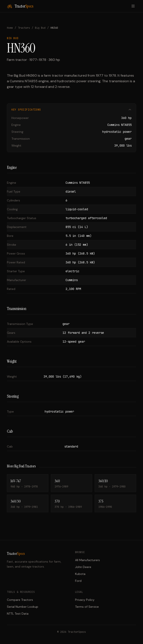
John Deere (83, 567)
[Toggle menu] (133, 6)
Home (10, 28)
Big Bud (40, 28)
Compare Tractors (20, 600)
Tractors (24, 28)
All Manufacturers (87, 560)
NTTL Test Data (18, 614)
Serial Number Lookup (23, 607)
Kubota (80, 574)
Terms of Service (87, 607)
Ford (78, 581)
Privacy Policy (85, 600)
